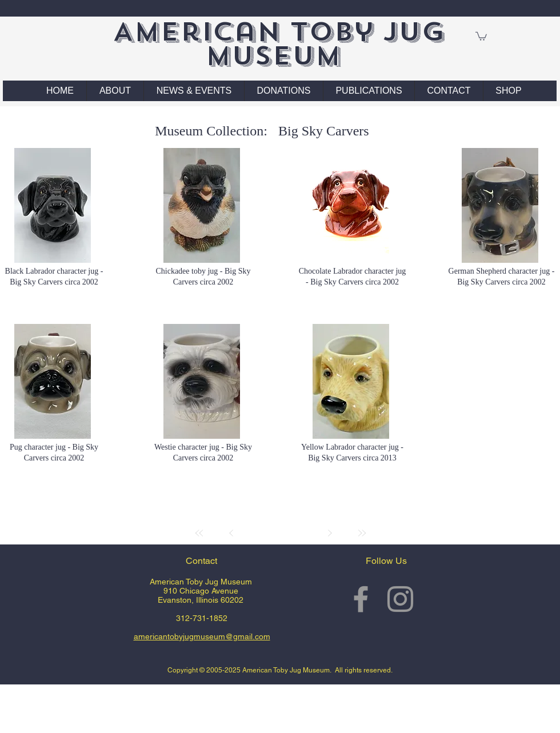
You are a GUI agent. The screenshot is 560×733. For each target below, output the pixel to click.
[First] (199, 533)
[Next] (330, 533)
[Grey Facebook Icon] (361, 599)
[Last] (362, 533)
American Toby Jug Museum (279, 44)
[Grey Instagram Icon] (400, 599)
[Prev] (231, 533)
